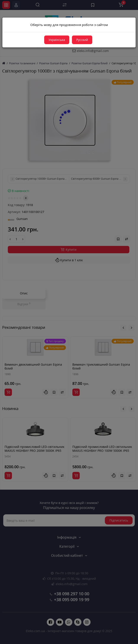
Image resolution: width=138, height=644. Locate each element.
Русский (82, 40)
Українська (57, 40)
